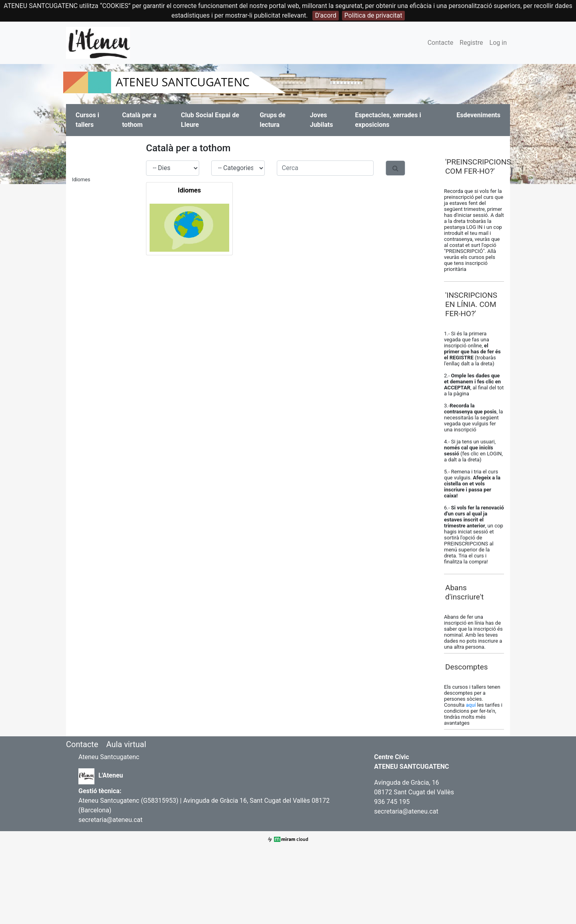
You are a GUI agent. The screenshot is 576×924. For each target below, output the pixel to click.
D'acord (325, 15)
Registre (471, 43)
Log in (498, 43)
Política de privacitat (373, 15)
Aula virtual (126, 744)
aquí (472, 705)
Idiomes (81, 179)
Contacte (440, 43)
